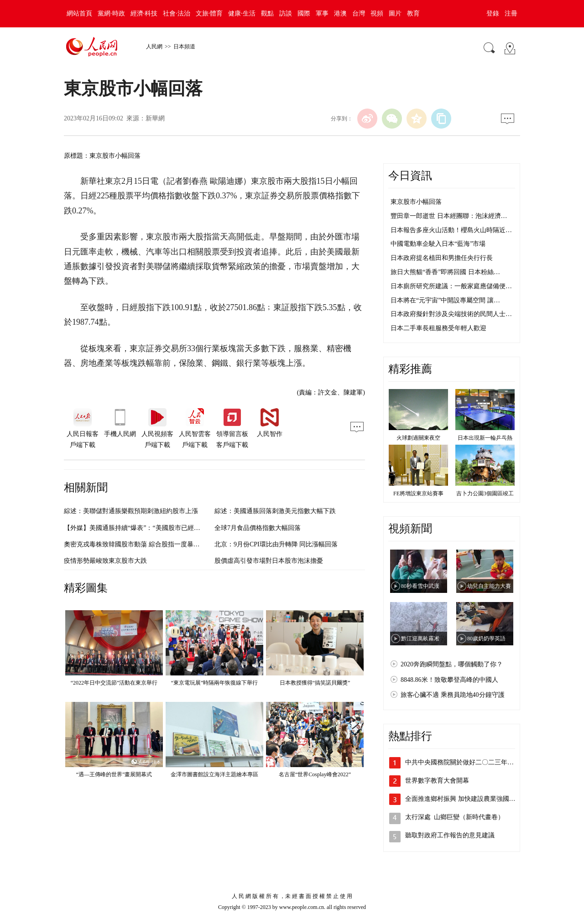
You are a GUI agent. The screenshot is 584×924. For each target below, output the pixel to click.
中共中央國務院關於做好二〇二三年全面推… (469, 762)
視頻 (377, 13)
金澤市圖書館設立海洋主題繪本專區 (214, 774)
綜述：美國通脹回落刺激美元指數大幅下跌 (275, 511)
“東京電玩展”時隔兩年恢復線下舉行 (215, 683)
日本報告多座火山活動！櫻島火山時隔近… (451, 230)
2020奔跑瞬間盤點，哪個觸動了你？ (452, 664)
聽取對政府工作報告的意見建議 (450, 835)
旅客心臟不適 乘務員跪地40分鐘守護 (453, 695)
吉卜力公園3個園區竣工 (485, 493)
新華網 (155, 118)
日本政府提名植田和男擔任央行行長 (442, 258)
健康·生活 (242, 13)
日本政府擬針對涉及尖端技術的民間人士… (451, 314)
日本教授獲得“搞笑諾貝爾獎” (315, 683)
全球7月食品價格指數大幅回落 (258, 528)
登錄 (493, 13)
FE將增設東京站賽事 (418, 493)
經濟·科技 (144, 13)
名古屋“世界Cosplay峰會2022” (315, 774)
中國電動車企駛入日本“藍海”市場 (438, 244)
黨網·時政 (111, 13)
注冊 (511, 13)
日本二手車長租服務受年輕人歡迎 (438, 328)
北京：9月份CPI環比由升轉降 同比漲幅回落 (276, 544)
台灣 (359, 13)
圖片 (395, 13)
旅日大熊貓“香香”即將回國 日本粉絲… (445, 272)
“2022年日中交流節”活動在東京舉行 (114, 683)
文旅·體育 (209, 13)
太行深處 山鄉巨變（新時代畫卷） (455, 817)
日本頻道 (184, 47)
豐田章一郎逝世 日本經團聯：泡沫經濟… (449, 216)
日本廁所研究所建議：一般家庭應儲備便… (451, 286)
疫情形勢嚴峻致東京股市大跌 (105, 561)
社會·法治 (177, 13)
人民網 (154, 47)
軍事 (322, 13)
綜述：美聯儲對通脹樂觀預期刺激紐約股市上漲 (131, 511)
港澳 (340, 13)
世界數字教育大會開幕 (437, 781)
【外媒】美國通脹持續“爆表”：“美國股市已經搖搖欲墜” (143, 528)
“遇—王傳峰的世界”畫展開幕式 (114, 774)
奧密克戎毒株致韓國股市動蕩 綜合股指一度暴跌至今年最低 (148, 544)
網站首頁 (79, 13)
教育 (413, 13)
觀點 (267, 13)
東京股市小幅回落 (416, 202)
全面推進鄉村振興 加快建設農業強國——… (467, 799)
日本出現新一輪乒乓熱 (485, 438)
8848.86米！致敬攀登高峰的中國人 (449, 680)
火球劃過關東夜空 (418, 438)
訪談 (286, 13)
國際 (304, 13)
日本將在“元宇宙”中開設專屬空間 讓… (445, 300)
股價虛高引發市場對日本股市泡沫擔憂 (269, 561)
